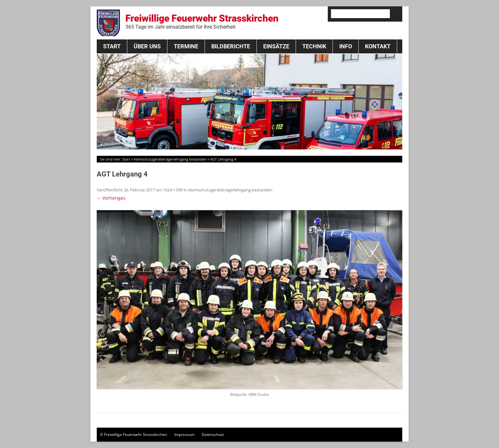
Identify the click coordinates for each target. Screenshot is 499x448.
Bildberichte (231, 46)
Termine (186, 46)
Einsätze (276, 46)
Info (346, 46)
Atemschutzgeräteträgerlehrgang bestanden (170, 159)
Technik (314, 46)
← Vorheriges (111, 198)
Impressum (184, 434)
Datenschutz (213, 434)
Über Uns (147, 46)
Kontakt (378, 46)
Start (112, 46)
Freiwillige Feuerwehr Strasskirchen (202, 21)
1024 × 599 (173, 190)
